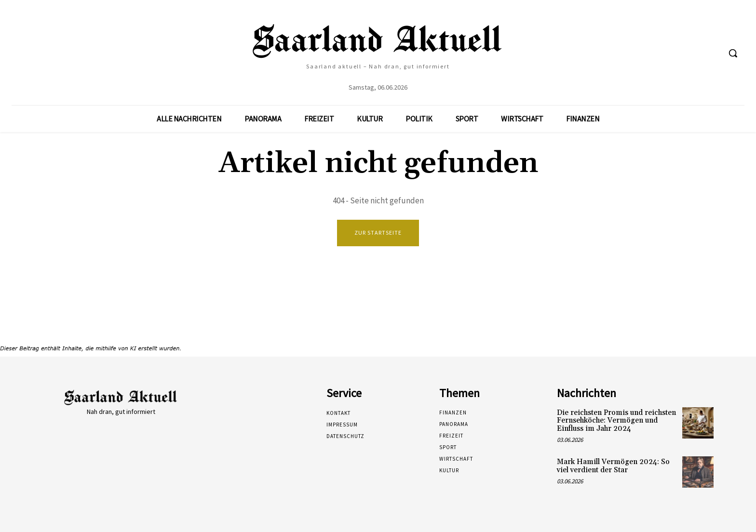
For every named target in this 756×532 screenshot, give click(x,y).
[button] (733, 53)
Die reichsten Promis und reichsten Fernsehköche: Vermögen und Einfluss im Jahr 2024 (616, 421)
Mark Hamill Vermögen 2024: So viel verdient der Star (613, 466)
